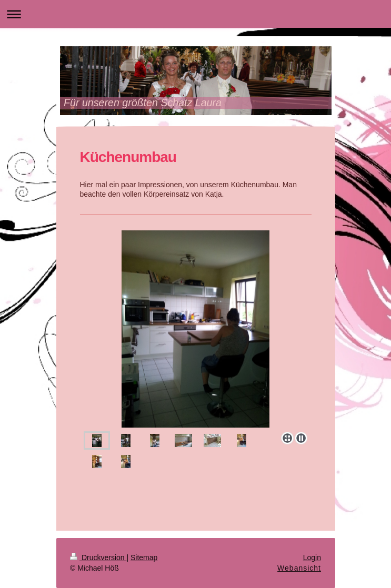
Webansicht (299, 568)
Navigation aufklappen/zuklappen (196, 14)
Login (312, 557)
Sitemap (144, 557)
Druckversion (98, 557)
